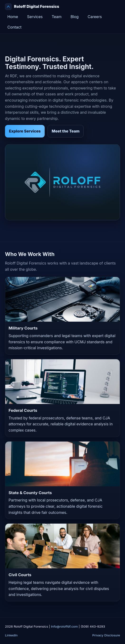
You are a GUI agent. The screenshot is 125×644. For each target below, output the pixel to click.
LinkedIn (11, 635)
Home (13, 17)
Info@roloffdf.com (64, 626)
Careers (95, 17)
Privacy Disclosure (106, 635)
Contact (14, 27)
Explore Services (25, 131)
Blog (75, 17)
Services (35, 17)
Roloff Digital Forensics (32, 7)
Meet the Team (66, 131)
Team (57, 17)
